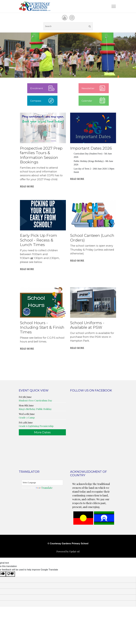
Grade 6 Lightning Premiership (36, 427)
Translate (44, 488)
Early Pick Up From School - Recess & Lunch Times (38, 241)
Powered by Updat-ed (68, 552)
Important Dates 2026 (91, 149)
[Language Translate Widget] (42, 483)
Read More (27, 187)
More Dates (42, 433)
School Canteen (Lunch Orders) (92, 238)
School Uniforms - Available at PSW (87, 326)
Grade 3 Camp (27, 418)
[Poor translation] (10, 575)
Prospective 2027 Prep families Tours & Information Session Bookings (41, 156)
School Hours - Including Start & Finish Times (42, 328)
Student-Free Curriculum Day (35, 401)
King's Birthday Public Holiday (35, 409)
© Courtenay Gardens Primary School (68, 544)
